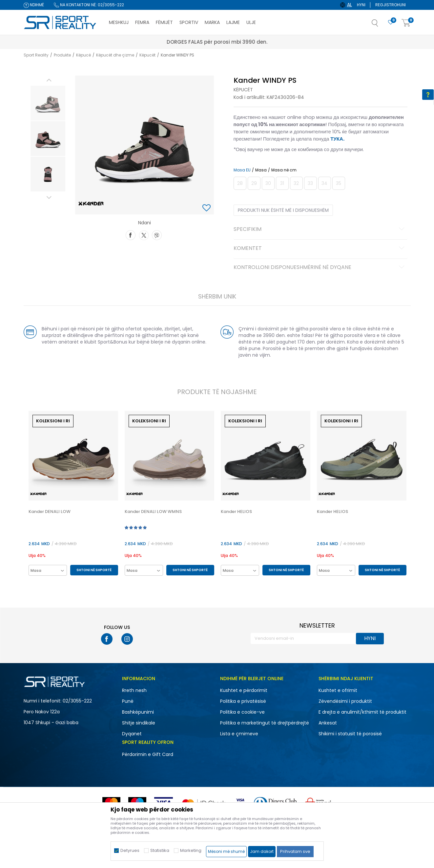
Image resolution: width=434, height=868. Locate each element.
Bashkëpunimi (138, 712)
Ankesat (328, 723)
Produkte (62, 55)
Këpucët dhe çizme (115, 55)
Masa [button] (261, 170)
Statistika (160, 850)
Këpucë (83, 55)
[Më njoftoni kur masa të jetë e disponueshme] (240, 183)
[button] (382, 25)
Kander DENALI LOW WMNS (153, 512)
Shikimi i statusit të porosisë (350, 734)
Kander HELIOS (236, 512)
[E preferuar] (391, 22)
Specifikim (320, 230)
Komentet (320, 249)
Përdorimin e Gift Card (148, 754)
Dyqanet (132, 734)
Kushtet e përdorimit (244, 690)
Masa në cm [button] (284, 170)
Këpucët (147, 55)
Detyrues (130, 850)
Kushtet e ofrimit (338, 690)
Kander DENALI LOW (50, 512)
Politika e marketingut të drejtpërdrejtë (265, 723)
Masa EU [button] (242, 170)
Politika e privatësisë (243, 701)
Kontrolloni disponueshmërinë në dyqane (320, 268)
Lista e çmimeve (239, 734)
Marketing (191, 850)
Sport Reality (36, 55)
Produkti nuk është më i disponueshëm (283, 210)
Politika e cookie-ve (242, 712)
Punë (128, 701)
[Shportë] (406, 23)
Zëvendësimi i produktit (345, 701)
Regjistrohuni (391, 5)
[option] (48, 103)
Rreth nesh (134, 690)
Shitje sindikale (139, 723)
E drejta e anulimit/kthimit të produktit (362, 712)
